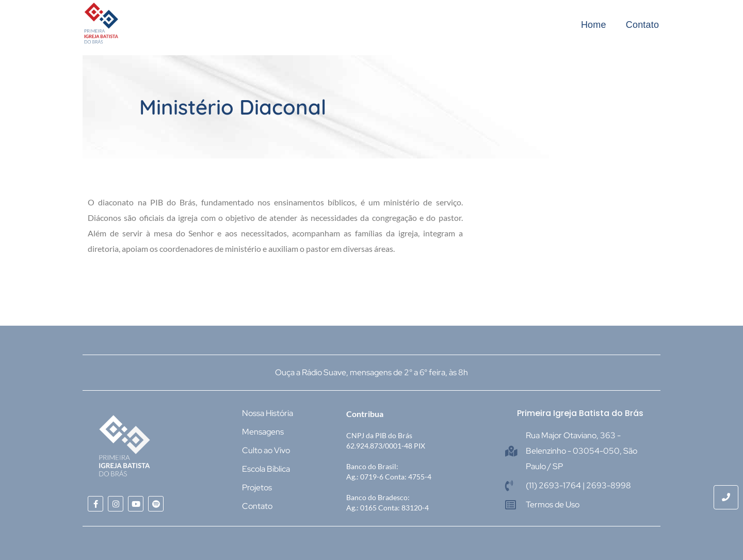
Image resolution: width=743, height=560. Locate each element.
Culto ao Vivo (266, 450)
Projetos (257, 487)
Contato (642, 25)
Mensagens (263, 432)
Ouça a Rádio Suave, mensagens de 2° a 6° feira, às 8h (372, 372)
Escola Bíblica (266, 469)
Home (594, 25)
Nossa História (268, 413)
